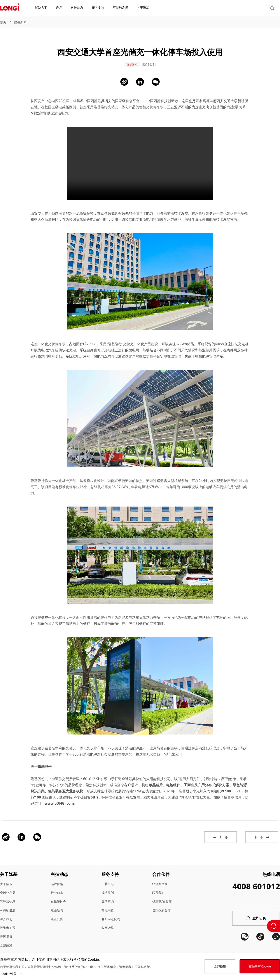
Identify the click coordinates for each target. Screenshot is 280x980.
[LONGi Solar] (10, 9)
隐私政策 (144, 967)
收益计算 (108, 923)
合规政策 (6, 941)
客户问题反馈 (111, 914)
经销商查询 (160, 879)
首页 (3, 22)
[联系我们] (273, 926)
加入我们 (6, 914)
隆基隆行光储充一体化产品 (115, 102)
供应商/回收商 (162, 897)
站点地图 (6, 949)
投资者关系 (8, 923)
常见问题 (108, 906)
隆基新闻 (20, 22)
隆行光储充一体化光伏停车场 (221, 209)
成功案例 (108, 888)
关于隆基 (6, 879)
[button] (240, 8)
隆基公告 (57, 914)
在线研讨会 (58, 897)
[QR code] (245, 948)
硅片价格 (57, 879)
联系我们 (158, 888)
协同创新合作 (161, 906)
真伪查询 (108, 897)
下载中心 (108, 879)
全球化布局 (8, 888)
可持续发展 (8, 906)
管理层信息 (8, 897)
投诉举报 (6, 932)
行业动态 (57, 888)
